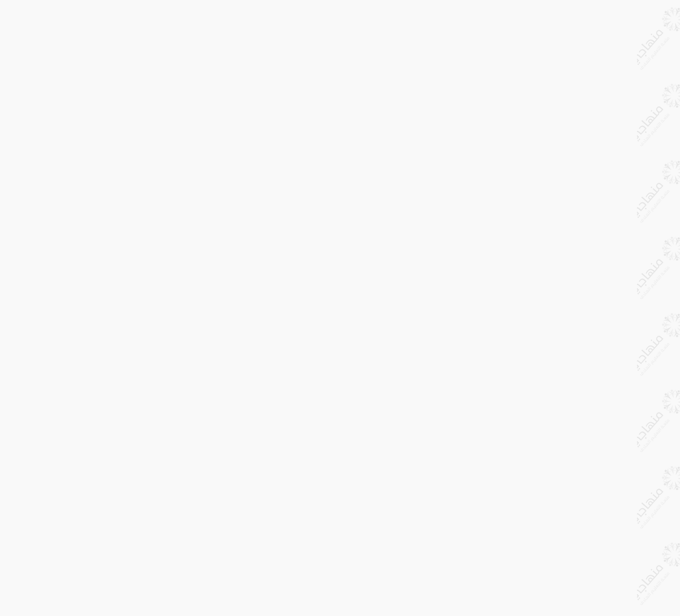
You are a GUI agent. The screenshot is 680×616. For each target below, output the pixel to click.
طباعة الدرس (238, 20)
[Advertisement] (361, 141)
